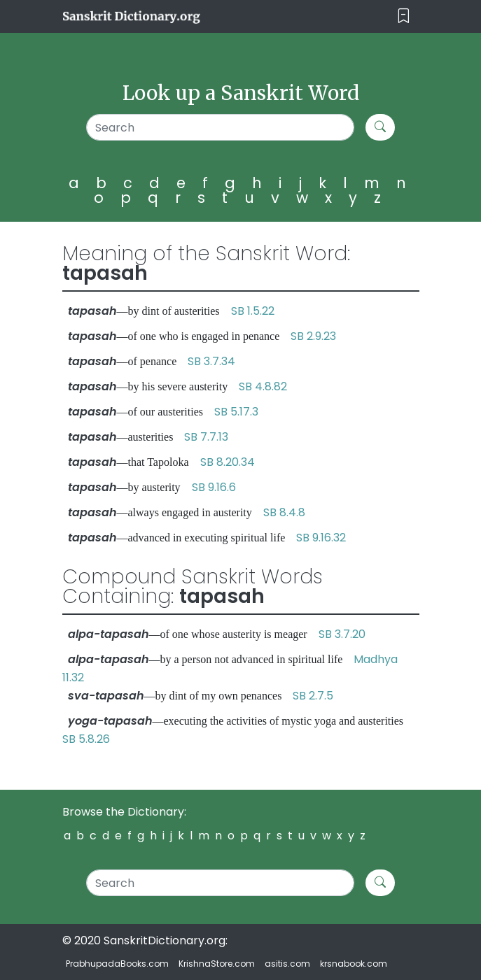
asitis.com (287, 964)
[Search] (220, 127)
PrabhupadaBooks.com (117, 964)
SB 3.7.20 (342, 634)
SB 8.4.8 (284, 512)
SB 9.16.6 (214, 487)
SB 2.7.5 (313, 696)
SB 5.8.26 (86, 739)
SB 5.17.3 (236, 412)
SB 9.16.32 (321, 538)
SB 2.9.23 (313, 336)
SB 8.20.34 (228, 462)
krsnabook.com (354, 964)
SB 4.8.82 (263, 386)
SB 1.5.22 (253, 311)
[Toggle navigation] (404, 16)
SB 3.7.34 (211, 361)
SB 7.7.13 (206, 437)
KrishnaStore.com (217, 964)
